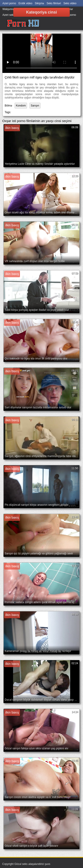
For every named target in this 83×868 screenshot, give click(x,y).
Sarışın (35, 106)
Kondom (21, 106)
